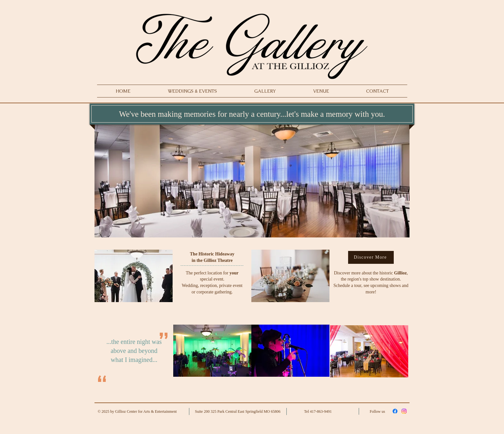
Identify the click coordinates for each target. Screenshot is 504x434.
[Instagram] (404, 411)
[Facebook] (395, 411)
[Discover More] (371, 257)
